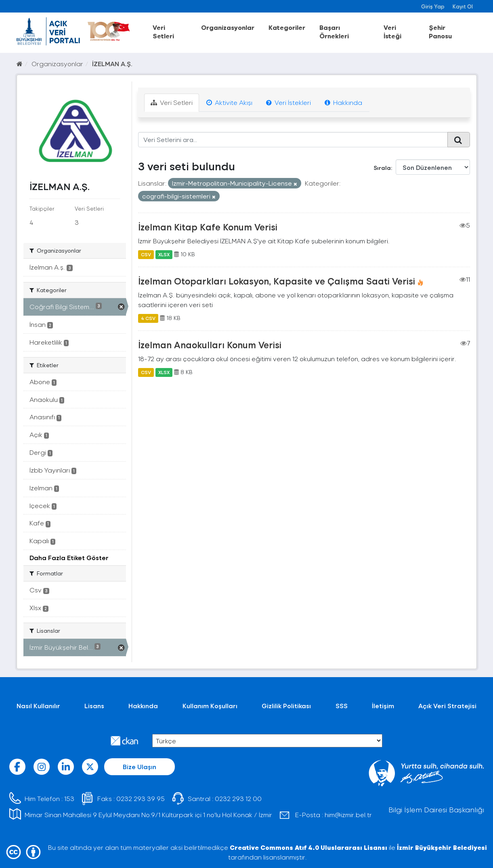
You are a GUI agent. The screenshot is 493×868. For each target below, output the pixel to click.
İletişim (383, 706)
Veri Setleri (163, 31)
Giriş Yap (433, 6)
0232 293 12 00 (238, 798)
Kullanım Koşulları (210, 706)
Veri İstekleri (288, 102)
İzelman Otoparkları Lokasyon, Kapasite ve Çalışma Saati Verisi (277, 281)
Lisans (94, 706)
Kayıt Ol (463, 6)
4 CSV (148, 318)
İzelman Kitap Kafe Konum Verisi (208, 227)
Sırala (382, 168)
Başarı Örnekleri (334, 31)
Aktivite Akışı (229, 102)
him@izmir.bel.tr (348, 815)
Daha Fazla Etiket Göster (69, 557)
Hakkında (343, 102)
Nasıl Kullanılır (38, 706)
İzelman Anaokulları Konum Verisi (210, 345)
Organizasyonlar (228, 27)
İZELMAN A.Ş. (112, 64)
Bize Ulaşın (140, 767)
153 (69, 798)
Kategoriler (287, 27)
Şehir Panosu (440, 31)
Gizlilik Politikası (286, 706)
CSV (146, 254)
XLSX (164, 254)
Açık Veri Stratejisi (447, 706)
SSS (342, 706)
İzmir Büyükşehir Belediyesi (442, 847)
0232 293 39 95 (141, 798)
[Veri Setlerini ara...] (293, 140)
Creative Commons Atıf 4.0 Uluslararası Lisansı (308, 847)
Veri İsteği (392, 31)
